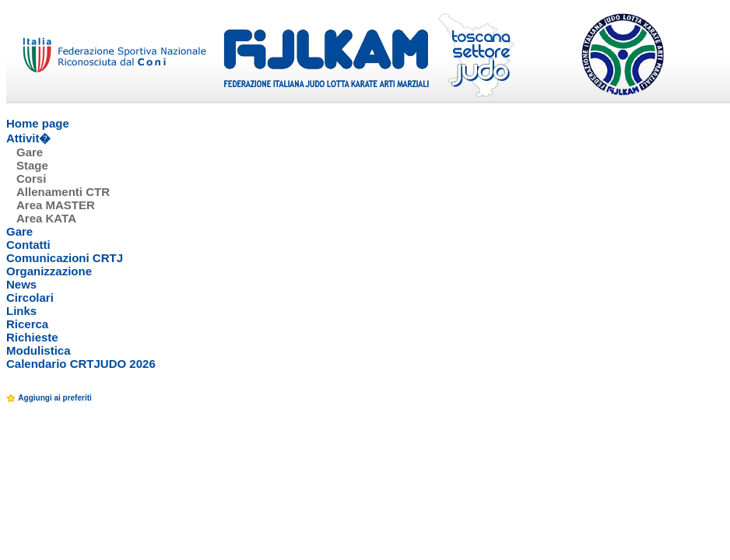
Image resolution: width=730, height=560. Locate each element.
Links (21, 311)
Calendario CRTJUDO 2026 (81, 364)
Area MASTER (56, 205)
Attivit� (29, 138)
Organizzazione (49, 271)
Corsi (31, 178)
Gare (30, 152)
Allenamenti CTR (63, 192)
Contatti (28, 245)
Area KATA (46, 218)
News (21, 284)
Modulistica (39, 350)
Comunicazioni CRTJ (65, 258)
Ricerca (27, 324)
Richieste (32, 337)
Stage (32, 165)
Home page (38, 123)
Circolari (30, 297)
